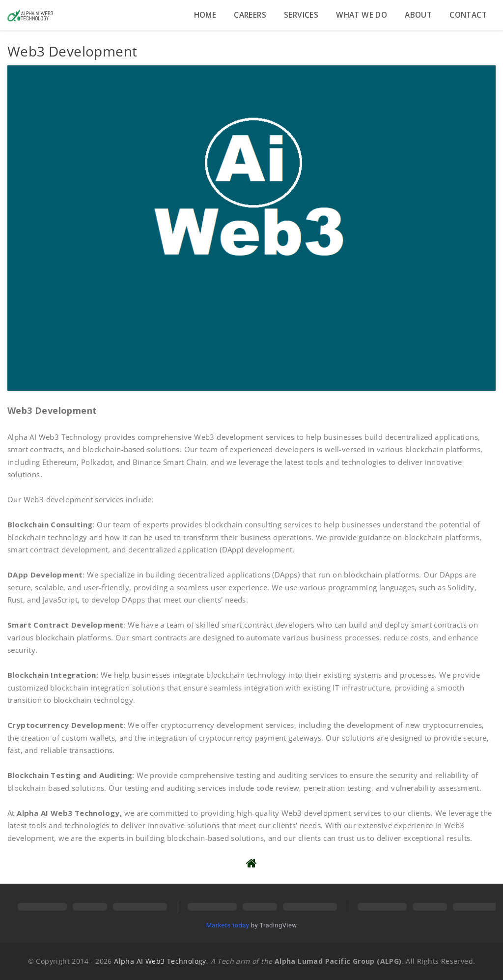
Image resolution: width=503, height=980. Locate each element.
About (418, 15)
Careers (250, 15)
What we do (362, 15)
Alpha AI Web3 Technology (160, 961)
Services (301, 15)
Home (205, 15)
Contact (468, 15)
